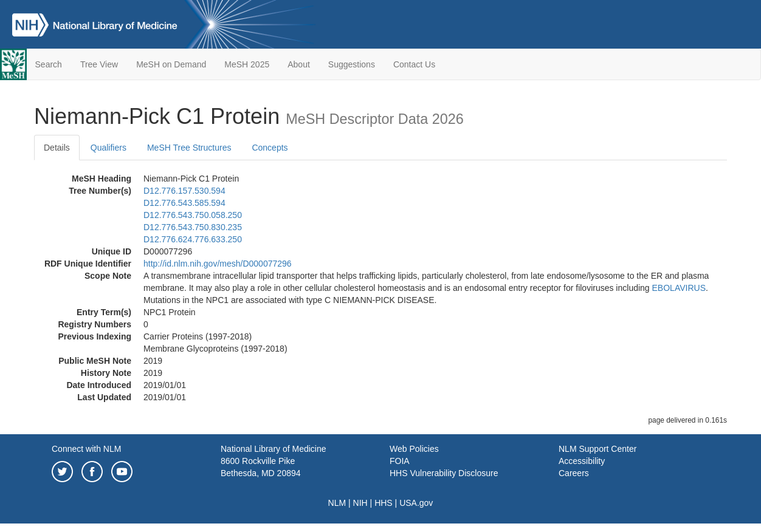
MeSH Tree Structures (189, 148)
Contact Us (414, 64)
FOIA (400, 461)
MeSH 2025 (247, 64)
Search (49, 64)
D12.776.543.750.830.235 (193, 227)
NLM (337, 503)
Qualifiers (108, 148)
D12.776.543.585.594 (184, 203)
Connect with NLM (86, 449)
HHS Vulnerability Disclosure (444, 473)
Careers (574, 473)
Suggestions (352, 64)
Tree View (99, 64)
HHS (384, 503)
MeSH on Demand (171, 64)
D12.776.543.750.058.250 (193, 215)
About (299, 64)
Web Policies (414, 449)
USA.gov (416, 503)
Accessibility (582, 461)
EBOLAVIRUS (679, 288)
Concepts (270, 148)
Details (57, 148)
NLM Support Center (597, 449)
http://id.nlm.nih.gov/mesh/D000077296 (218, 264)
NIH (360, 503)
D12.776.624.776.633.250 (193, 239)
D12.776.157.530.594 (184, 191)
